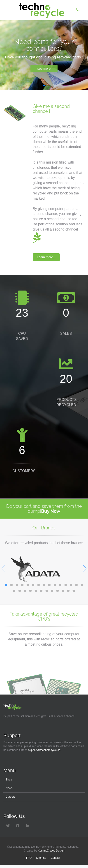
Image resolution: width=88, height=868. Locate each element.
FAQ (29, 858)
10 (55, 584)
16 (14, 590)
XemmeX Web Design (51, 851)
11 (60, 584)
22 (47, 590)
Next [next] (85, 568)
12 (66, 584)
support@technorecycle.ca (44, 750)
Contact (55, 858)
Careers (10, 797)
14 (76, 584)
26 (68, 590)
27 (74, 590)
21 (41, 590)
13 (71, 584)
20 (36, 590)
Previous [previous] (3, 568)
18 (25, 590)
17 (20, 590)
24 (58, 590)
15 (82, 584)
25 (63, 590)
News (9, 788)
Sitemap (41, 858)
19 (30, 590)
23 (52, 590)
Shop (9, 780)
